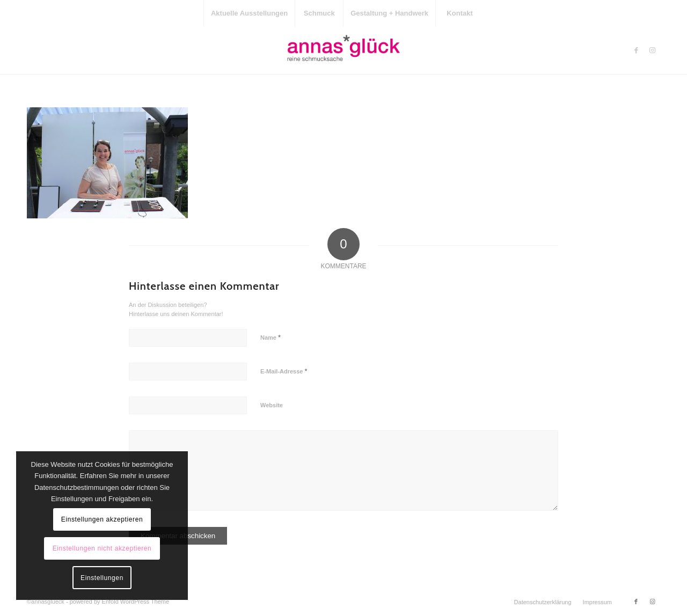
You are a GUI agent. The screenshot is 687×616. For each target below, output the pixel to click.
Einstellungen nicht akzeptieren (102, 548)
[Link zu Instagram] (652, 50)
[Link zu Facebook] (636, 50)
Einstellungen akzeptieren (102, 519)
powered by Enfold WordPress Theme (119, 602)
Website (272, 405)
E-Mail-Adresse (284, 371)
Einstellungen (102, 578)
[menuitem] (249, 13)
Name (271, 337)
